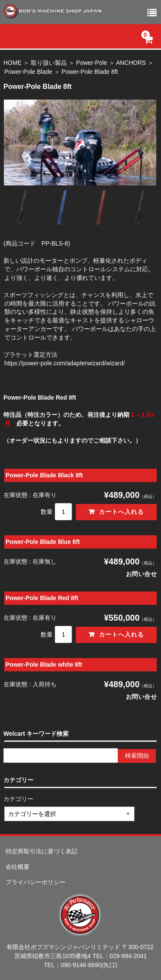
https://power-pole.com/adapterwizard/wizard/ (65, 363)
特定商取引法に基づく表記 (42, 851)
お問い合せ (142, 574)
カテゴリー (19, 799)
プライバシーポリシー (36, 882)
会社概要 (18, 867)
